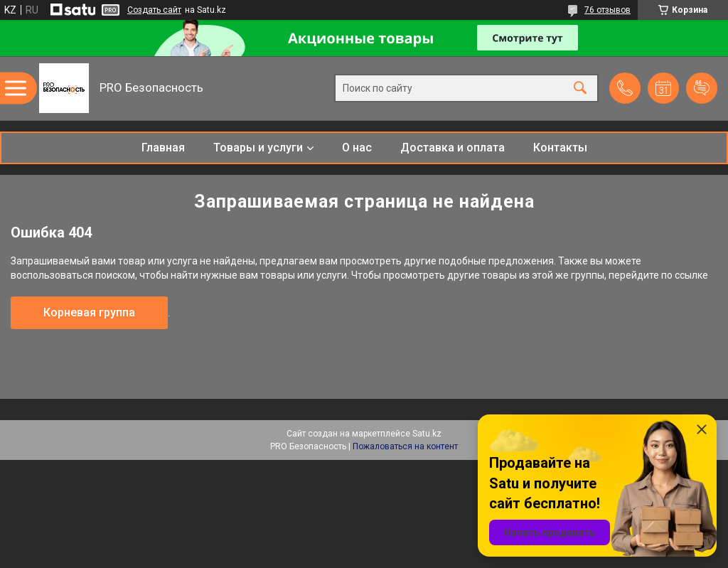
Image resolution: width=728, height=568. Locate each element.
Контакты (560, 148)
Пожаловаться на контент (405, 446)
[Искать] (580, 89)
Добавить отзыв (702, 88)
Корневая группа (89, 312)
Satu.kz (427, 434)
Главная (163, 148)
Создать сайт (154, 10)
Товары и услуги (258, 148)
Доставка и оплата (453, 148)
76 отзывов (607, 10)
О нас (357, 148)
